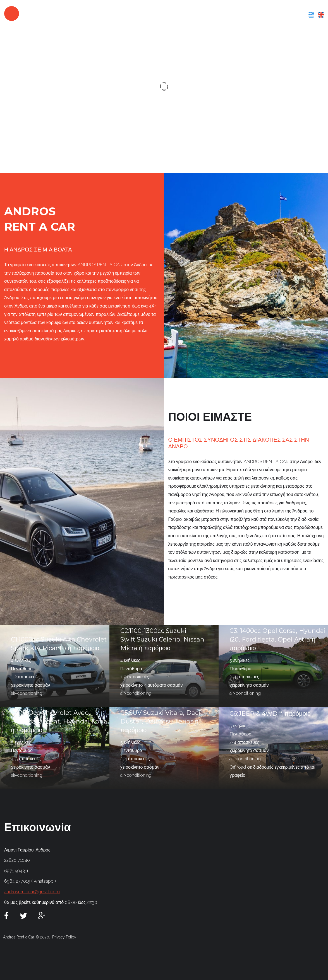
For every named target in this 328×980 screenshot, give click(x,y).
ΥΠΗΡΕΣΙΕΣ (220, 15)
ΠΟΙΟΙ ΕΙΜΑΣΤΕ (187, 15)
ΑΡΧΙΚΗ (157, 15)
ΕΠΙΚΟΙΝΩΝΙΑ (289, 15)
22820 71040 (17, 860)
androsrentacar (58, 13)
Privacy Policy (64, 937)
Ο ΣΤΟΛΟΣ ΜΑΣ (253, 15)
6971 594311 (16, 871)
